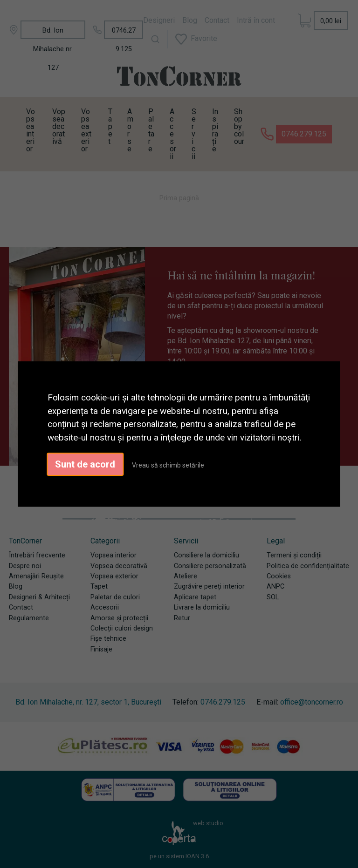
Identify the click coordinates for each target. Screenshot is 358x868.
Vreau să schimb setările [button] (168, 465)
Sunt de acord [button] (85, 464)
